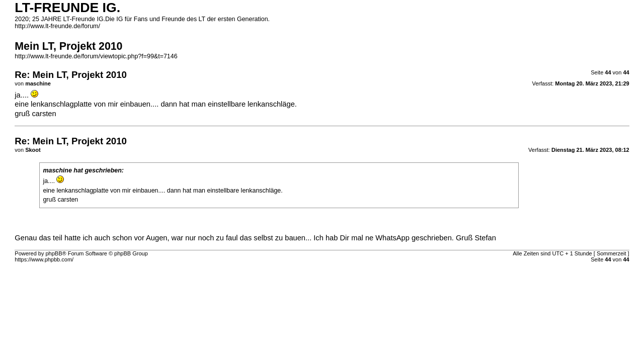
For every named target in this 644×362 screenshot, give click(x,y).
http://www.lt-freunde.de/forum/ (57, 26)
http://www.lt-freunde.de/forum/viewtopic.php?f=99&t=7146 (96, 56)
